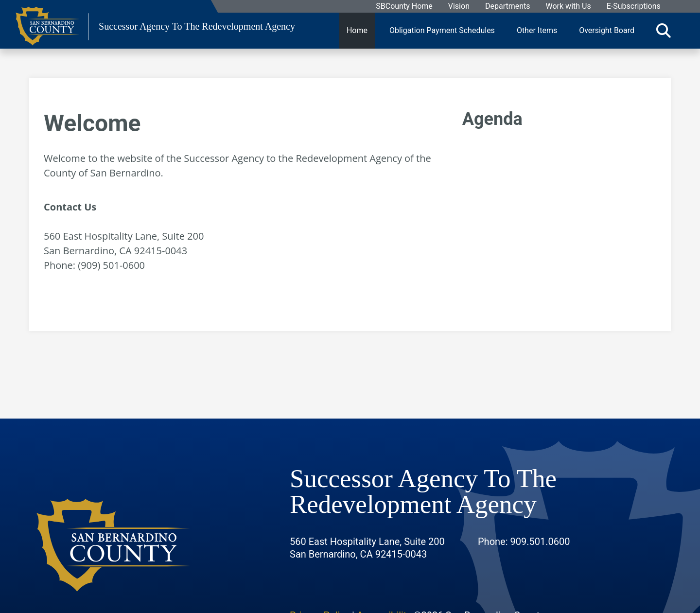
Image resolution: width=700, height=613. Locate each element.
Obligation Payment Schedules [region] (442, 30)
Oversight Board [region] (607, 30)
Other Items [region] (537, 30)
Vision (458, 7)
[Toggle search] (664, 31)
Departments (507, 7)
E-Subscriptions (633, 7)
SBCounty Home (404, 7)
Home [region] (357, 30)
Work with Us (568, 7)
